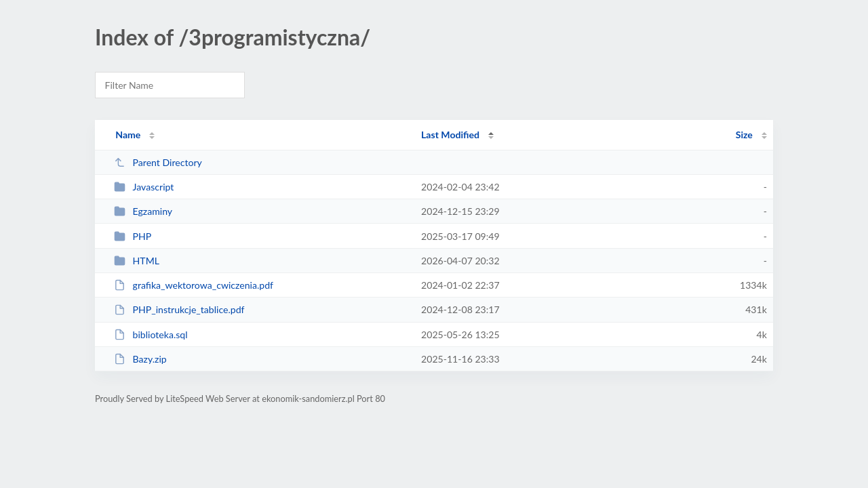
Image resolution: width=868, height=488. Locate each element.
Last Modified (450, 135)
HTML (137, 261)
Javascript (144, 187)
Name (128, 135)
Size (744, 135)
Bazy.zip (140, 359)
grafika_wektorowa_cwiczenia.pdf (194, 285)
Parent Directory (158, 162)
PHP (133, 236)
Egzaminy (143, 211)
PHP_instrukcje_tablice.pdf (179, 309)
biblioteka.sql (151, 334)
